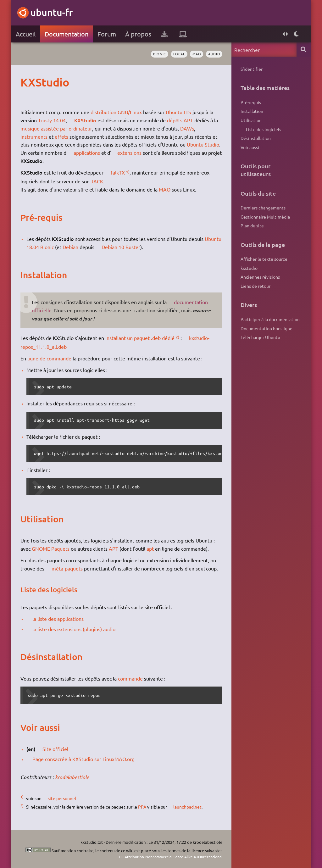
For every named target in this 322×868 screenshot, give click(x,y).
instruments (34, 136)
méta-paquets (67, 568)
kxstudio (249, 269)
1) (128, 172)
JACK (97, 181)
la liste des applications (58, 619)
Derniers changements (263, 208)
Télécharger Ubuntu (260, 338)
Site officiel (56, 749)
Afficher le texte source (264, 259)
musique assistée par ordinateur (56, 128)
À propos (138, 34)
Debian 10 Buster (121, 247)
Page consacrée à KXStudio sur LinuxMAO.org (84, 759)
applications (87, 153)
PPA (142, 807)
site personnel (62, 798)
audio (214, 54)
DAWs (187, 128)
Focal (179, 54)
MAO (197, 54)
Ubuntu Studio (203, 144)
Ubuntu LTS (178, 112)
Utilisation (251, 120)
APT (114, 548)
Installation (252, 111)
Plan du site (252, 226)
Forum (107, 34)
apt (150, 548)
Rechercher (304, 50)
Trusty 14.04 (52, 120)
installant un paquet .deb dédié (140, 338)
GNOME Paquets (51, 548)
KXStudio (85, 120)
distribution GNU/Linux (116, 112)
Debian (70, 247)
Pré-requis (251, 102)
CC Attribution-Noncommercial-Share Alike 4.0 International (167, 856)
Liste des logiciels (264, 129)
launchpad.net (187, 807)
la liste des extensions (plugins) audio (74, 629)
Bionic (159, 54)
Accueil (26, 34)
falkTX (118, 172)
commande (130, 678)
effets (61, 136)
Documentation (67, 34)
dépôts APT (180, 120)
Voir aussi (250, 147)
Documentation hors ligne (266, 329)
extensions (130, 153)
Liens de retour (255, 287)
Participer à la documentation (270, 320)
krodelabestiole (72, 777)
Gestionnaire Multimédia (265, 217)
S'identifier (252, 69)
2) (178, 337)
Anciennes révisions (260, 278)
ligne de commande (49, 358)
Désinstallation (256, 138)
